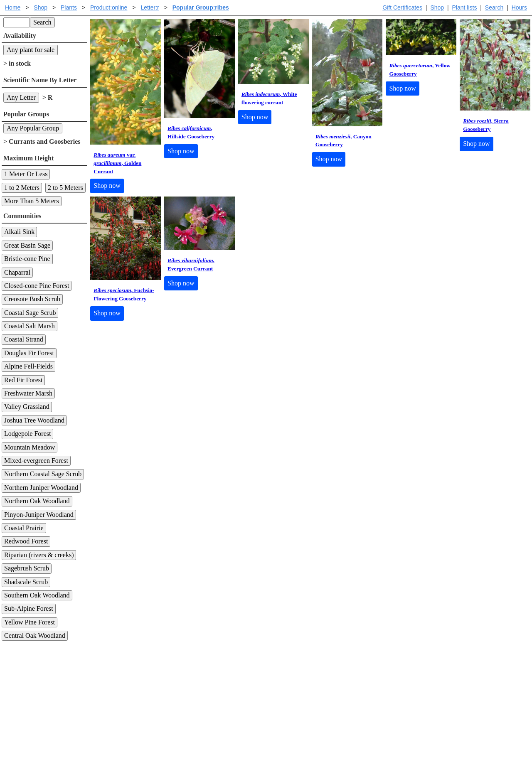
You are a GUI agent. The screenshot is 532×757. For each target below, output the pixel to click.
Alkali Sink (19, 232)
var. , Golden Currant (117, 163)
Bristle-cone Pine (27, 259)
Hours (519, 7)
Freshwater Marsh (28, 393)
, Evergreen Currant (191, 264)
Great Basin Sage (27, 245)
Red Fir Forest (23, 380)
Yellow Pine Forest (30, 622)
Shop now (107, 186)
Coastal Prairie (24, 528)
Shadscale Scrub (26, 582)
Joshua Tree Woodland (34, 420)
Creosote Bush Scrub (32, 299)
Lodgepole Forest (27, 434)
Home (13, 7)
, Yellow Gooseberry (420, 70)
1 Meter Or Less (26, 174)
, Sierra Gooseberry (486, 125)
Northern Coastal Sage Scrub (43, 474)
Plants (69, 7)
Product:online (109, 7)
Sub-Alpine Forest (29, 608)
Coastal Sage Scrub (30, 313)
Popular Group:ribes (201, 7)
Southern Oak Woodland (37, 595)
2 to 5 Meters (65, 188)
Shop (437, 7)
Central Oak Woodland (35, 635)
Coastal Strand (24, 339)
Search (494, 7)
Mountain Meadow (30, 447)
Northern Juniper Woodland (41, 488)
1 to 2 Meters (22, 188)
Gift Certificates (402, 7)
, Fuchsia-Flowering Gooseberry (124, 294)
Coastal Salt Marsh (30, 326)
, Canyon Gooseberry (344, 141)
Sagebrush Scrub (27, 568)
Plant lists (465, 7)
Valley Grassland (27, 407)
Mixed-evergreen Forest (36, 461)
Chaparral (17, 272)
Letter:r (150, 7)
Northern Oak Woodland (37, 501)
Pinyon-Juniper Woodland (39, 515)
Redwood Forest (26, 541)
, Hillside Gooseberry (191, 132)
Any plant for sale (31, 50)
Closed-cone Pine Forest (37, 286)
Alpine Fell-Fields (28, 366)
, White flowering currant (269, 98)
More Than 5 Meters (32, 201)
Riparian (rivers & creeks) (39, 555)
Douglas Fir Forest (29, 353)
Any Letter (21, 97)
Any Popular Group (33, 128)
